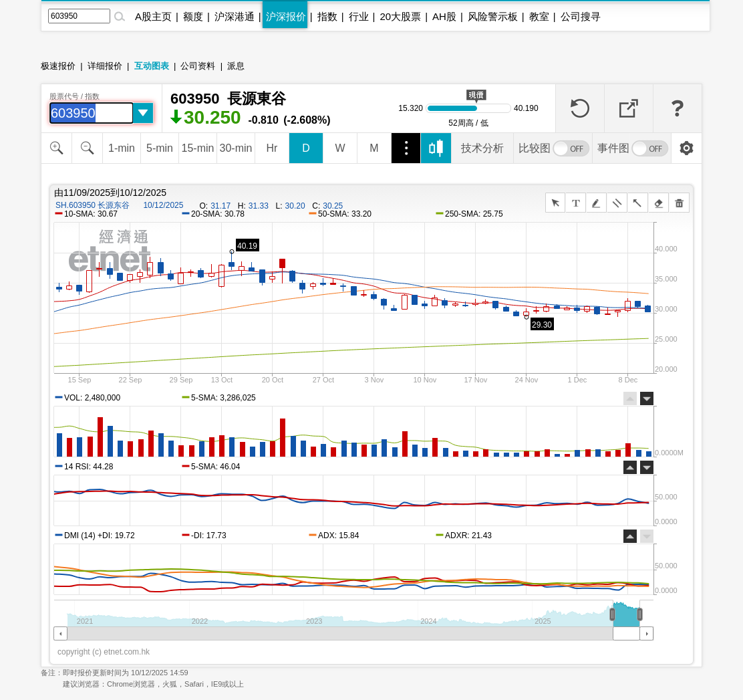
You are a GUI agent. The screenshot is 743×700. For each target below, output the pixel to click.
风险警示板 (493, 16)
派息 (236, 66)
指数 (327, 16)
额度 (193, 16)
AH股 (444, 16)
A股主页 (153, 16)
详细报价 (105, 66)
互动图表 (152, 66)
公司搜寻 (581, 16)
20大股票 (400, 16)
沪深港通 (235, 16)
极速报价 (58, 66)
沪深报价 (286, 16)
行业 (359, 16)
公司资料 (198, 66)
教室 (539, 16)
